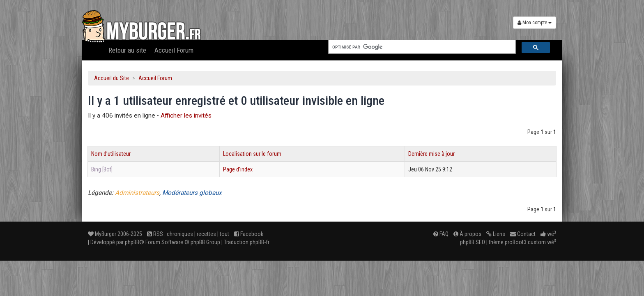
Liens (496, 234)
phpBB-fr (260, 242)
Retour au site (127, 50)
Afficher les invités (186, 116)
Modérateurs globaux (192, 193)
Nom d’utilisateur (111, 154)
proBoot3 (516, 242)
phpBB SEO (473, 242)
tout (224, 234)
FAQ (441, 234)
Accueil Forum (174, 50)
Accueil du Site (112, 78)
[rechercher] (421, 47)
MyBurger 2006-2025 (115, 234)
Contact (523, 234)
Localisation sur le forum (252, 154)
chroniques (180, 234)
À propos (467, 234)
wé (548, 234)
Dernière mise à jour (431, 154)
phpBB (132, 242)
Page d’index (238, 169)
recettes (206, 234)
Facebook (249, 234)
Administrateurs (137, 193)
